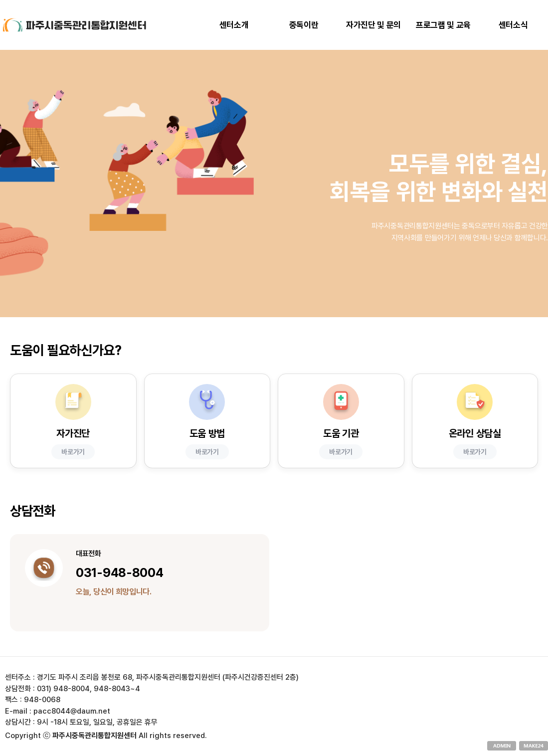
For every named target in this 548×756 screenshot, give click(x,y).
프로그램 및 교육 (443, 25)
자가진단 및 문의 (373, 25)
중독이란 (304, 25)
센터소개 (234, 25)
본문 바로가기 (0, 0)
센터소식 (513, 25)
